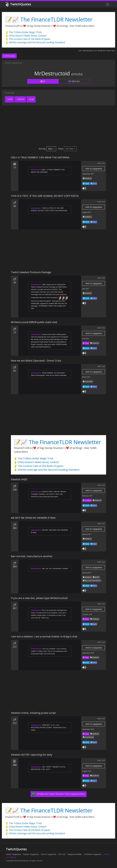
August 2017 (87, 212)
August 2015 (87, 771)
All (43, 81)
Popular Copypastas (31, 854)
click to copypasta (94, 169)
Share (94, 183)
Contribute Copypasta (92, 854)
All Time (70, 149)
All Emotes (9, 56)
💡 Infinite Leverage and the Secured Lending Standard (35, 42)
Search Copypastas (49, 854)
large (31, 99)
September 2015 (88, 653)
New (50, 149)
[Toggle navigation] (108, 4)
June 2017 (86, 289)
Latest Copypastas (13, 854)
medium (20, 99)
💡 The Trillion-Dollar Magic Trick (24, 32)
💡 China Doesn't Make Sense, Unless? (26, 36)
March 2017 (86, 377)
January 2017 (87, 534)
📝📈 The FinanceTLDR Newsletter (49, 19)
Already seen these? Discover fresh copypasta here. (59, 794)
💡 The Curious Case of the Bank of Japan (28, 39)
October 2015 (87, 615)
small (10, 99)
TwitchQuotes (18, 4)
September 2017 (88, 174)
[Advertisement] (58, 126)
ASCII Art (74, 81)
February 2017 (87, 496)
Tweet (86, 183)
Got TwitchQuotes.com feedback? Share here (97, 51)
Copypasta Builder (74, 854)
